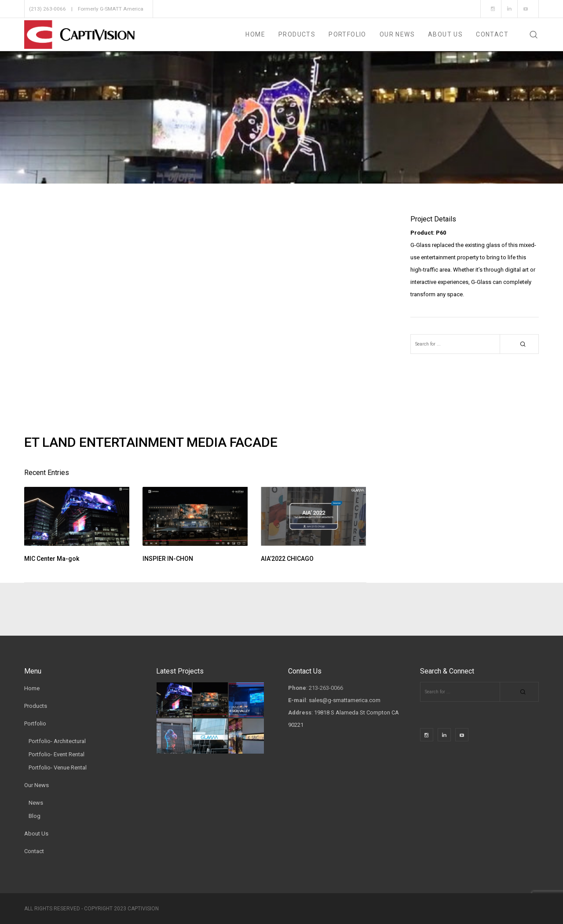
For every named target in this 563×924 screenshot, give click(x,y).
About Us (36, 834)
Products (36, 706)
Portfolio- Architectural (57, 741)
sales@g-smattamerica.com (345, 700)
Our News (37, 785)
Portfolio (35, 723)
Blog (35, 816)
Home (32, 688)
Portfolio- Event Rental (57, 754)
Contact (34, 851)
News (36, 803)
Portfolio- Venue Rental (58, 768)
